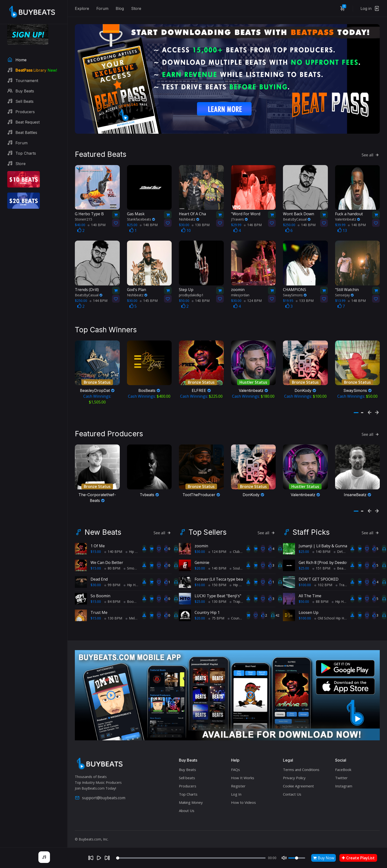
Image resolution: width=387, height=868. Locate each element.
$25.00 (200, 599)
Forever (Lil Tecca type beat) (220, 576)
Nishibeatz (189, 218)
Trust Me (99, 610)
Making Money (191, 800)
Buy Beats (187, 767)
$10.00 (200, 582)
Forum (102, 8)
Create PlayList (358, 858)
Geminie (202, 560)
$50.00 (304, 599)
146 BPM (253, 224)
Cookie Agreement (298, 783)
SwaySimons (295, 294)
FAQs (236, 767)
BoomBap (133, 599)
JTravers (239, 218)
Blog (120, 8)
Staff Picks (311, 529)
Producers (188, 783)
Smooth (132, 566)
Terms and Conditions (301, 767)
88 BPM (320, 599)
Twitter (341, 775)
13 (342, 229)
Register (238, 783)
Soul (235, 566)
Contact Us (292, 792)
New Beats (103, 529)
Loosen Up (309, 610)
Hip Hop (134, 549)
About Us (187, 808)
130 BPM (201, 224)
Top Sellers (208, 529)
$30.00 (96, 582)
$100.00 (305, 582)
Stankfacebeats (141, 218)
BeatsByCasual (297, 218)
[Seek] (191, 858)
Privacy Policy (294, 775)
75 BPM (216, 615)
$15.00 (96, 549)
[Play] (99, 858)
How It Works (243, 775)
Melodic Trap (137, 615)
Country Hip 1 (207, 610)
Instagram (344, 783)
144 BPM (99, 299)
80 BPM (112, 566)
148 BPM (357, 299)
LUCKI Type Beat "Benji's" (218, 593)
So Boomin (100, 593)
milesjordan (240, 294)
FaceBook (343, 767)
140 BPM (97, 224)
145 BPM (149, 299)
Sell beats (187, 775)
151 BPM (321, 566)
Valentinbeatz (348, 218)
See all (371, 153)
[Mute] (284, 858)
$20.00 (200, 566)
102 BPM (323, 582)
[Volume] (297, 858)
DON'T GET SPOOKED (319, 576)
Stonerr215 (84, 218)
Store (136, 8)
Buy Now (324, 858)
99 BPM (112, 582)
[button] (356, 411)
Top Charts (188, 792)
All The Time (310, 593)
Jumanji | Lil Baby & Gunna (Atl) (327, 543)
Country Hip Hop (242, 615)
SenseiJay (344, 294)
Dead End (99, 576)
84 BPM (112, 599)
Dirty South (344, 549)
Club (235, 549)
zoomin (201, 543)
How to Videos (243, 800)
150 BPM (217, 582)
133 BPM (305, 299)
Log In (236, 792)
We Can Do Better (107, 560)
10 (186, 229)
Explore (82, 8)
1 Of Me (98, 543)
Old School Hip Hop (331, 615)
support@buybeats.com (100, 795)
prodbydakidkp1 (191, 294)
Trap (235, 599)
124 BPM (253, 299)
